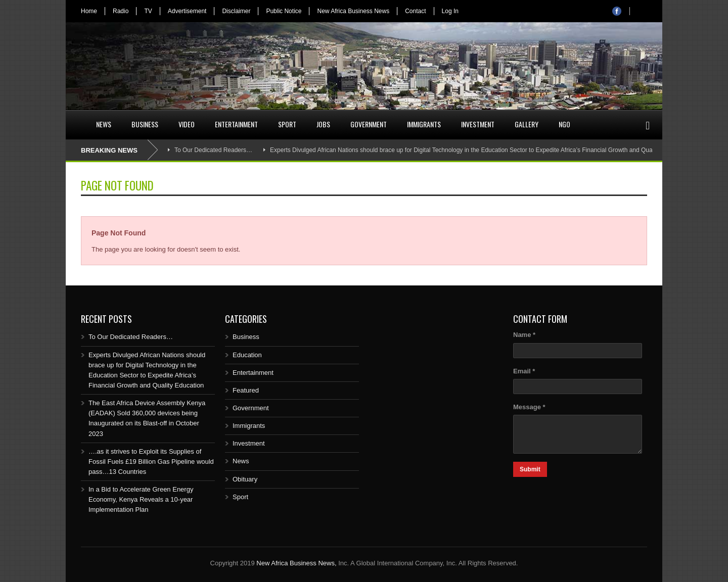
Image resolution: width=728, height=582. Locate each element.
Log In (450, 11)
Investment (478, 124)
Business (145, 124)
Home (89, 11)
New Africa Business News (353, 11)
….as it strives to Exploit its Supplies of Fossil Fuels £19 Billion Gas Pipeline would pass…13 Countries (151, 462)
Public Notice (284, 11)
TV (148, 11)
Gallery (527, 124)
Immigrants (424, 124)
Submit (530, 469)
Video (187, 124)
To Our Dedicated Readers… (213, 150)
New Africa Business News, (296, 563)
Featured (246, 390)
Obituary (245, 479)
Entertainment (236, 124)
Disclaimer (236, 11)
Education (247, 355)
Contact (415, 11)
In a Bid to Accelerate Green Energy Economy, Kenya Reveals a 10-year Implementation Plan (141, 499)
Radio (121, 11)
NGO (564, 124)
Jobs (323, 124)
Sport (287, 124)
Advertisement (187, 11)
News (104, 124)
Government (369, 124)
